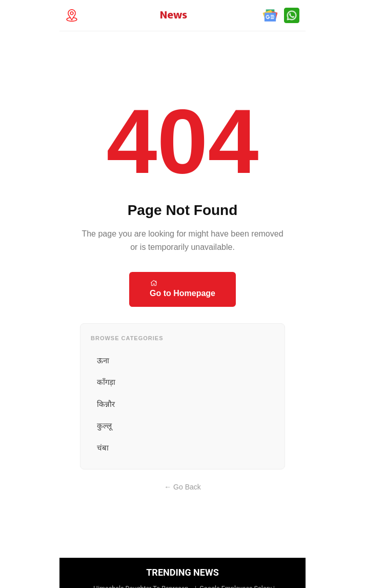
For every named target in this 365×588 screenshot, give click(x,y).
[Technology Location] (75, 15)
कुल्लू (104, 426)
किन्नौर (106, 404)
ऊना (103, 360)
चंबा (103, 448)
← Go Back (182, 487)
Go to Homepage (182, 288)
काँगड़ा (106, 382)
